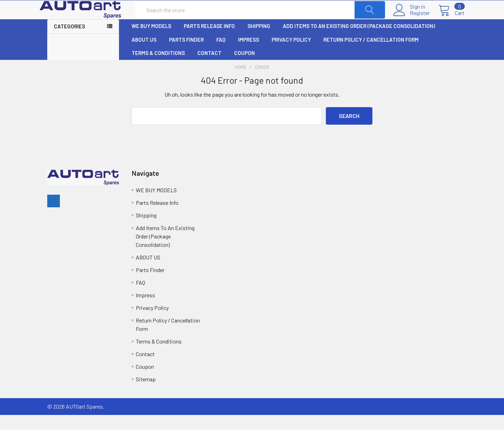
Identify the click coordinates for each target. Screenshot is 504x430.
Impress (248, 55)
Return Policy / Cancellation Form (371, 55)
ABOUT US (144, 55)
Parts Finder (186, 55)
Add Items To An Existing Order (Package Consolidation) (359, 41)
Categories (69, 42)
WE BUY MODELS (151, 41)
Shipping (259, 41)
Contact (209, 68)
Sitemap (146, 394)
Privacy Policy (291, 55)
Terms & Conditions (158, 68)
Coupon (244, 68)
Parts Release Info (209, 41)
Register (412, 21)
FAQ (221, 55)
